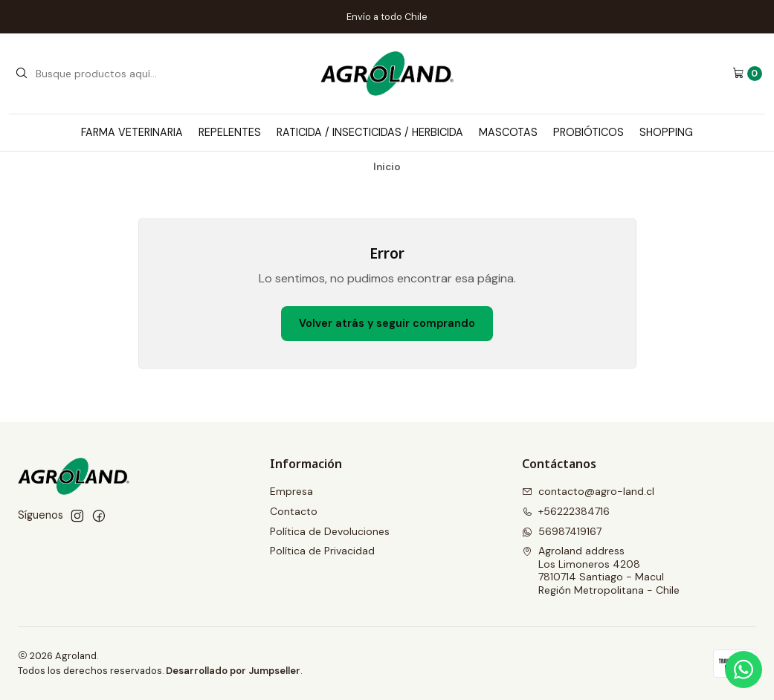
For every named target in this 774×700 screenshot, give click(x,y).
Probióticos (588, 132)
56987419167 (562, 531)
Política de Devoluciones (330, 531)
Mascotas (508, 132)
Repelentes (230, 132)
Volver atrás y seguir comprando (387, 323)
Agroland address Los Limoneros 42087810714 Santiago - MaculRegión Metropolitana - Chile (601, 570)
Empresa (291, 491)
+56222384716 (566, 511)
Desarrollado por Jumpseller (233, 671)
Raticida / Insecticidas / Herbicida (370, 132)
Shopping (666, 132)
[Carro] (747, 74)
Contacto (294, 511)
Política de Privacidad (322, 551)
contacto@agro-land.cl (588, 491)
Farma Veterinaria (132, 132)
